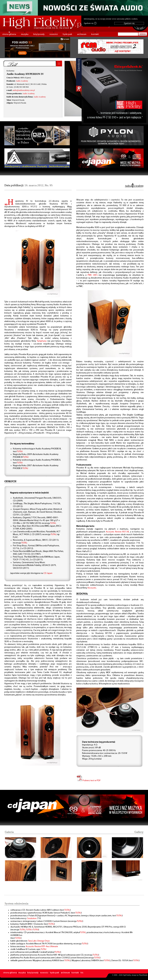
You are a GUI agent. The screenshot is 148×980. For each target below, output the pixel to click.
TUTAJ (20, 452)
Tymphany (42, 341)
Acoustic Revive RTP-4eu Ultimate (42, 947)
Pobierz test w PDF (88, 781)
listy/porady (39, 34)
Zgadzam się (90, 23)
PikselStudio (143, 975)
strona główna (9, 34)
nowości (54, 34)
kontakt (95, 34)
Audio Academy (22, 81)
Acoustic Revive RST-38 (117, 532)
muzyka (25, 34)
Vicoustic (92, 588)
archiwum (82, 34)
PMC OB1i (93, 275)
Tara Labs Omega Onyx (39, 941)
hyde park (67, 34)
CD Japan (48, 573)
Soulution (32, 919)
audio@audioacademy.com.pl (24, 90)
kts (82, 973)
